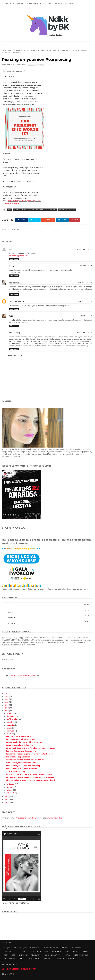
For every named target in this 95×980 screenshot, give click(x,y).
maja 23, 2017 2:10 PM (85, 283)
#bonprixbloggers (20, 948)
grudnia (10, 713)
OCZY (14, 955)
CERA (17, 951)
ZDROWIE (76, 51)
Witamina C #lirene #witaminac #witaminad (26, 760)
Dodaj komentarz (15, 356)
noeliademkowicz (16, 283)
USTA (30, 959)
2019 (7, 705)
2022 (7, 696)
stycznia (11, 793)
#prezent (65, 948)
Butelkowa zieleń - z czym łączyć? (19, 969)
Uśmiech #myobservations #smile (21, 763)
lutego (10, 790)
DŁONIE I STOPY (35, 951)
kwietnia (11, 784)
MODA (6, 955)
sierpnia (10, 725)
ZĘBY (79, 959)
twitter (46, 610)
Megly (11, 266)
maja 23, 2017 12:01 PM (84, 249)
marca (10, 787)
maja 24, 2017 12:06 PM (84, 333)
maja (9, 734)
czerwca (11, 731)
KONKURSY (75, 951)
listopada (11, 716)
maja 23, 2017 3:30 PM (85, 302)
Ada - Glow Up (15, 333)
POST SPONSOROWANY (21, 51)
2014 (7, 802)
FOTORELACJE (56, 951)
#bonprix (7, 948)
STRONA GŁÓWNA (8, 3)
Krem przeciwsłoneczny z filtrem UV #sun (25, 742)
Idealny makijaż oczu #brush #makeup (23, 766)
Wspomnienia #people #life (18, 736)
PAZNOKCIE (23, 955)
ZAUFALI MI (58, 3)
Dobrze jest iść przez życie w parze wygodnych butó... (30, 774)
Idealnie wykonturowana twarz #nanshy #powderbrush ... (32, 780)
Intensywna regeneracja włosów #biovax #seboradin (30, 754)
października (13, 719)
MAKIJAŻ (86, 951)
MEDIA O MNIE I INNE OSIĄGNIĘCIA (39, 3)
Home (4, 51)
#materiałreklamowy (51, 948)
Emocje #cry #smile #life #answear (22, 768)
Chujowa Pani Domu (17, 302)
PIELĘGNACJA (36, 955)
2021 (7, 699)
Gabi (11, 316)
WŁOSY (38, 959)
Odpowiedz (14, 259)
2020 (7, 702)
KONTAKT (21, 3)
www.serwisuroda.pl (54, 818)
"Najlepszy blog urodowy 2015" (29, 818)
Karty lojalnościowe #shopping (20, 745)
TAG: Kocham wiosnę (15, 771)
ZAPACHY (60, 959)
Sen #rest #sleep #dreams (18, 757)
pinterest (46, 621)
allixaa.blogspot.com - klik (18, 256)
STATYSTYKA (69, 3)
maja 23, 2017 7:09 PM (85, 316)
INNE (10, 51)
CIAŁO (24, 951)
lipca (9, 728)
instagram (46, 616)
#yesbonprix (76, 948)
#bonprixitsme (35, 948)
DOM (46, 951)
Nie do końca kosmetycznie (23, 675)
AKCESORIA (7, 951)
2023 (7, 693)
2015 (7, 799)
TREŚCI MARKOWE (53, 51)
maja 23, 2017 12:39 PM (84, 266)
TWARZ (22, 959)
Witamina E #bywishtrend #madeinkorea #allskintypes (31, 748)
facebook (46, 605)
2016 (7, 797)
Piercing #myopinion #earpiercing (21, 751)
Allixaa (12, 249)
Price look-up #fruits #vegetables (21, 739)
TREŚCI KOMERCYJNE (38, 51)
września (11, 722)
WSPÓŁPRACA (66, 51)
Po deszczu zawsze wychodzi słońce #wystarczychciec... (31, 777)
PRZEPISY (67, 955)
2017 (7, 711)
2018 (7, 708)
